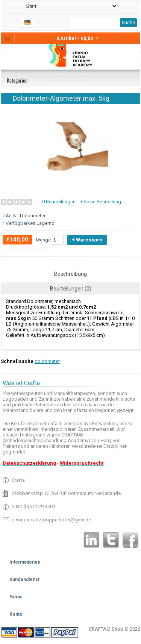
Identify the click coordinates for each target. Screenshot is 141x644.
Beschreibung (70, 274)
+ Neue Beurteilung (101, 202)
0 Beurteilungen (59, 202)
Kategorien (17, 80)
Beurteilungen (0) (71, 289)
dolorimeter (47, 361)
